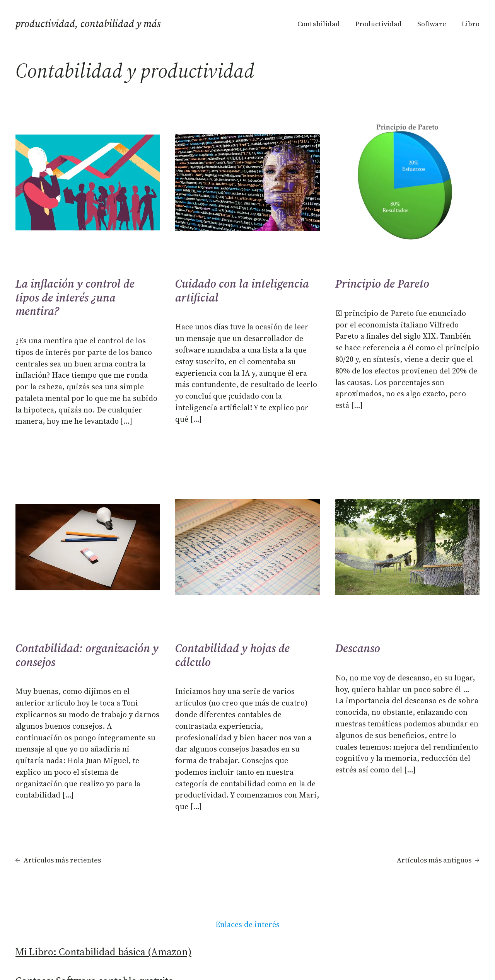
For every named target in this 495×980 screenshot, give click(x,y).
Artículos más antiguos (438, 860)
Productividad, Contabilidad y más (88, 24)
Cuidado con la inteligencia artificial (242, 291)
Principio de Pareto (382, 284)
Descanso (358, 648)
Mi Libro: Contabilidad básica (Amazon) (103, 952)
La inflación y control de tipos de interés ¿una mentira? (75, 297)
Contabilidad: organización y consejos (87, 655)
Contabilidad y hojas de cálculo (232, 655)
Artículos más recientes (58, 860)
